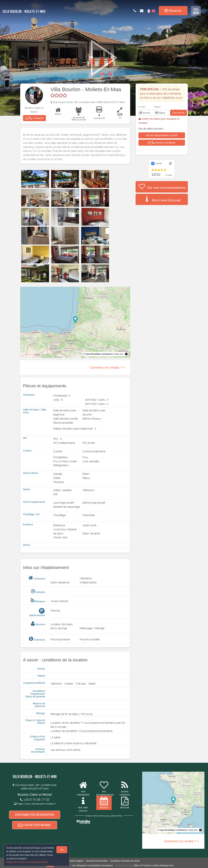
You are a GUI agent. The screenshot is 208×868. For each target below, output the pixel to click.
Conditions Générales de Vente (125, 861)
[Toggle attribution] (126, 354)
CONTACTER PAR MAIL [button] (35, 825)
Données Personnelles (97, 861)
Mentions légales (76, 861)
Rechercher (179, 113)
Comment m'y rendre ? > (107, 368)
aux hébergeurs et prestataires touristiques (92, 866)
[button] (34, 118)
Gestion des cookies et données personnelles (27, 862)
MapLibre (119, 354)
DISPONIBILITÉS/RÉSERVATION (35, 815)
